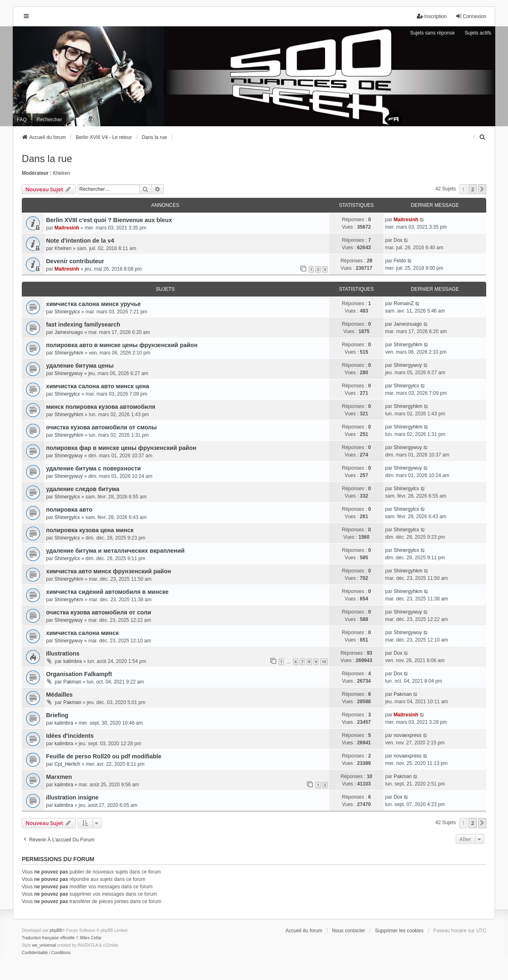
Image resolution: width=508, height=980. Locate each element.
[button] (482, 189)
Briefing (57, 715)
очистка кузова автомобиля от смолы (102, 427)
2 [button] (472, 189)
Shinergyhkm (69, 353)
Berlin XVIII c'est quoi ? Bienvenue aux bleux (109, 220)
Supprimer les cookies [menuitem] (399, 931)
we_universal (44, 945)
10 (324, 661)
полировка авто (69, 510)
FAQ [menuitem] (22, 120)
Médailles (59, 695)
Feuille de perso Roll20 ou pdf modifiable (104, 756)
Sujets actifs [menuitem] (478, 33)
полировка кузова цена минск (90, 530)
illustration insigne (72, 797)
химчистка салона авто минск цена (98, 386)
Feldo (400, 261)
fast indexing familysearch (83, 324)
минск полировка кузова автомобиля (101, 407)
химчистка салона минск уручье (94, 304)
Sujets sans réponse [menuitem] (433, 33)
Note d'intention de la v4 (80, 241)
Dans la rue (47, 159)
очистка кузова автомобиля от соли (99, 612)
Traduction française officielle (48, 938)
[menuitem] (483, 137)
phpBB (56, 930)
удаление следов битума (83, 489)
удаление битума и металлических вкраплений (115, 551)
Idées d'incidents (70, 736)
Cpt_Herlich (68, 764)
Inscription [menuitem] (432, 16)
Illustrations (63, 653)
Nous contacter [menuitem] (349, 931)
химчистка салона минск (82, 633)
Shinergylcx (67, 312)
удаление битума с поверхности (94, 468)
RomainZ (404, 303)
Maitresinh (67, 228)
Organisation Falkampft (79, 674)
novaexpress (408, 735)
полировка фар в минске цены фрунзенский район (121, 448)
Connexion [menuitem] (471, 16)
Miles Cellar (91, 938)
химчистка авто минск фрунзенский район (109, 571)
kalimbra (73, 661)
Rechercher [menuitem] (49, 120)
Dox (398, 240)
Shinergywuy (69, 373)
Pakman (72, 682)
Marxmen (59, 777)
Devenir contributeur (75, 261)
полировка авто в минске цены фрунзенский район (122, 345)
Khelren (61, 173)
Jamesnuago (69, 332)
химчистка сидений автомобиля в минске (107, 592)
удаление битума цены (80, 366)
